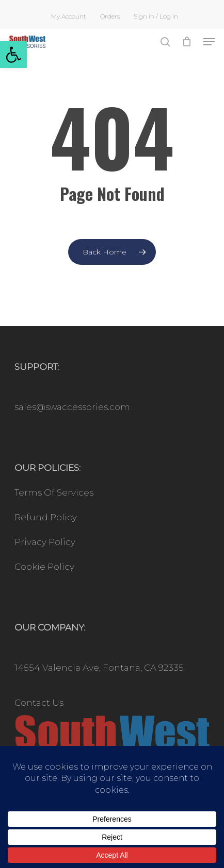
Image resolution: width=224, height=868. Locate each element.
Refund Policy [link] (46, 517)
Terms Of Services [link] (54, 492)
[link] (13, 55)
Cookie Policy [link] (44, 567)
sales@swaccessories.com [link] (72, 407)
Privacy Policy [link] (45, 542)
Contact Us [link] (39, 703)
